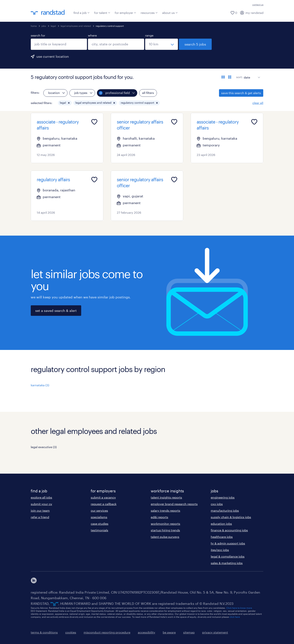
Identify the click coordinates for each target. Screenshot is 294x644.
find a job (82, 13)
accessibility (147, 632)
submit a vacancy (103, 497)
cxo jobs (217, 504)
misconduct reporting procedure (107, 632)
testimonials (99, 530)
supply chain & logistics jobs (231, 517)
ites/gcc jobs (220, 550)
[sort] (251, 75)
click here (235, 617)
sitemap (189, 632)
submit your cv (41, 504)
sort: (240, 77)
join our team (40, 510)
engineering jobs (223, 497)
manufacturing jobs (225, 510)
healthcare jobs (222, 537)
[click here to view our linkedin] (34, 580)
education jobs (221, 524)
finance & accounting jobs (229, 530)
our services (99, 510)
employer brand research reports (174, 504)
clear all (258, 103)
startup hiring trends (165, 530)
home (34, 26)
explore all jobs (41, 497)
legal (53, 26)
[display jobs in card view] (230, 77)
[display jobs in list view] (223, 77)
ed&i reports (159, 517)
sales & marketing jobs (227, 563)
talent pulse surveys (165, 537)
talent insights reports (166, 497)
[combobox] (59, 44)
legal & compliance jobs (228, 556)
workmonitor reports (165, 524)
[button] (69, 103)
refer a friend (40, 517)
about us (170, 13)
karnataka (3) (40, 385)
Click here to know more (239, 608)
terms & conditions (44, 632)
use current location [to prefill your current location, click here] (53, 56)
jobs (44, 26)
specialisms (99, 517)
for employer (125, 13)
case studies (100, 524)
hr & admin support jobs (228, 543)
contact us (258, 4)
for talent (102, 13)
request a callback (104, 504)
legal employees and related (76, 26)
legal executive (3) (44, 447)
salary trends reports (165, 510)
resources (149, 13)
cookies (71, 632)
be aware (169, 632)
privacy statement (215, 632)
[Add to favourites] (94, 122)
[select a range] (162, 44)
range (149, 35)
